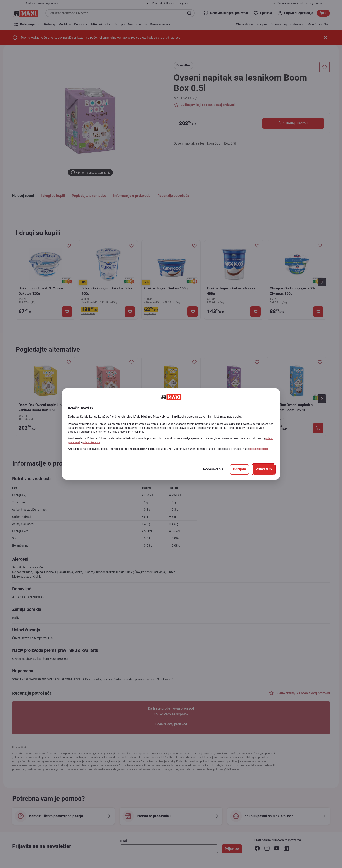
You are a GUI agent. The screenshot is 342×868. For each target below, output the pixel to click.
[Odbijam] (239, 469)
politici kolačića (91, 442)
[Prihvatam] (264, 469)
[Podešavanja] (213, 469)
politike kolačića (259, 449)
